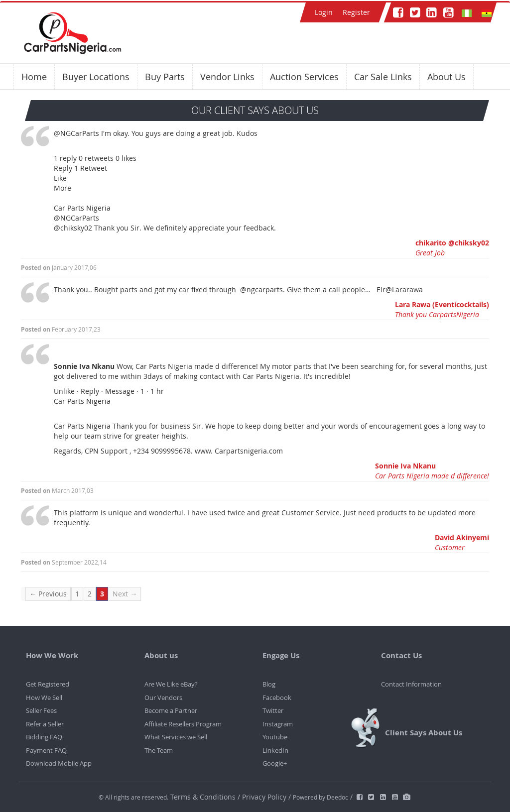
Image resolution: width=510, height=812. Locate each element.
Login (324, 12)
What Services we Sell (176, 737)
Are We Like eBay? (171, 684)
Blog (269, 684)
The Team (159, 750)
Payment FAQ (46, 750)
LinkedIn (275, 750)
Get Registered (48, 684)
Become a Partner (171, 710)
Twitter (273, 710)
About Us (446, 77)
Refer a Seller (45, 724)
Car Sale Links (383, 77)
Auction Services (304, 77)
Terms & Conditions (204, 797)
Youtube (275, 737)
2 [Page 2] (90, 594)
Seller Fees (41, 710)
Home (34, 77)
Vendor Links (227, 77)
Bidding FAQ (44, 737)
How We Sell (44, 697)
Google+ (275, 763)
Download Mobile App (59, 763)
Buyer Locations (96, 77)
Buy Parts (165, 77)
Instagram (278, 724)
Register (356, 12)
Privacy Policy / (266, 797)
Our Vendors (163, 697)
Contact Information (411, 684)
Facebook (277, 697)
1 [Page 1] (77, 594)
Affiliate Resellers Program (183, 724)
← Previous (48, 594)
